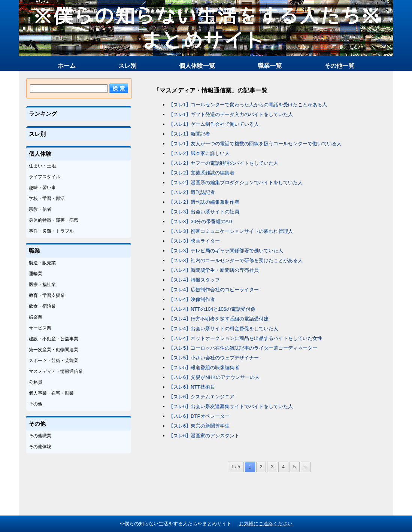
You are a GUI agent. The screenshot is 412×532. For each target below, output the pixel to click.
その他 (36, 404)
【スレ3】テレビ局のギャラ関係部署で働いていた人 (226, 251)
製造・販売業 (42, 263)
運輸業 (36, 274)
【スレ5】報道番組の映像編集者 (204, 367)
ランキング (43, 114)
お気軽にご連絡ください (266, 524)
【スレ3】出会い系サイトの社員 (204, 212)
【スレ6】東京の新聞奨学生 (199, 426)
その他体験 (40, 447)
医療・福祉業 (42, 285)
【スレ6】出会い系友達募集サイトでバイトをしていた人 (231, 406)
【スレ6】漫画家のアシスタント (204, 436)
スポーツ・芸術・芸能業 (54, 361)
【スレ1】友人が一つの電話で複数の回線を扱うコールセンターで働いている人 (255, 144)
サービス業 (40, 328)
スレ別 (127, 66)
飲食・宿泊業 (42, 306)
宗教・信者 (40, 209)
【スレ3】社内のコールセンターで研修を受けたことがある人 (236, 260)
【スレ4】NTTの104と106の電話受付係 (212, 309)
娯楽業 (36, 317)
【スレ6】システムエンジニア (202, 397)
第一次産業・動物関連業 (54, 350)
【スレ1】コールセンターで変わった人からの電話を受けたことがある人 (248, 105)
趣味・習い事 (42, 188)
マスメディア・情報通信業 (56, 371)
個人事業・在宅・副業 (51, 393)
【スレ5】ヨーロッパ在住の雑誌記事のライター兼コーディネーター (243, 348)
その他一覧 (339, 66)
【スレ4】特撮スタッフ (194, 280)
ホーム (67, 66)
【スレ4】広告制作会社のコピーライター (214, 290)
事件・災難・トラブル (51, 231)
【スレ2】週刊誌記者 (192, 192)
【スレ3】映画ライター (194, 241)
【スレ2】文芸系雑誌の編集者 (202, 173)
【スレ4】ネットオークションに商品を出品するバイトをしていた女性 (245, 338)
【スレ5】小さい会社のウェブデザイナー (214, 358)
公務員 (36, 382)
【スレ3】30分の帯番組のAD (200, 221)
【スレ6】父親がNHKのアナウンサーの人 (214, 377)
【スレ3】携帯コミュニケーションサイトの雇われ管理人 (231, 231)
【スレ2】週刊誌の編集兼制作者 (204, 202)
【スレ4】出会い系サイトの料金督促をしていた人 (223, 329)
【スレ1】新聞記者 (189, 134)
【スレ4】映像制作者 (192, 299)
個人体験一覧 (197, 66)
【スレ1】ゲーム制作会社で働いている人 (214, 124)
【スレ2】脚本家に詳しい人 (199, 153)
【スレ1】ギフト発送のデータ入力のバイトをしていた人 (231, 114)
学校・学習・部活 (47, 198)
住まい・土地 (42, 166)
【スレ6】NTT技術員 (192, 387)
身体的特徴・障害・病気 (54, 220)
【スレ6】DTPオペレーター (199, 416)
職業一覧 (270, 66)
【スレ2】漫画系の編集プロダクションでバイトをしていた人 (236, 183)
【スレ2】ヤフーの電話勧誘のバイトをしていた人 (223, 163)
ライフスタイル (45, 177)
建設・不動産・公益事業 (54, 339)
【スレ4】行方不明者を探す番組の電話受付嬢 (219, 319)
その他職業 (40, 436)
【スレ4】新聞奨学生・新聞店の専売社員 (214, 270)
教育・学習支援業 (47, 295)
